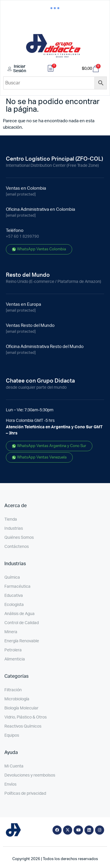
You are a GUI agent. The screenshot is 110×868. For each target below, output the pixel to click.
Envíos (10, 784)
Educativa (14, 596)
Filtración (13, 690)
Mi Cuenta (14, 766)
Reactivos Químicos (23, 726)
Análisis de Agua (20, 614)
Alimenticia (15, 659)
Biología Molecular (21, 708)
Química (12, 577)
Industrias (14, 529)
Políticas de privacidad (25, 794)
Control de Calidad (22, 623)
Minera (11, 632)
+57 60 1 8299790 (22, 237)
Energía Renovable (22, 641)
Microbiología (17, 699)
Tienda (11, 519)
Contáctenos (17, 547)
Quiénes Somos (19, 538)
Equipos (12, 735)
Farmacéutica (17, 587)
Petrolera (13, 650)
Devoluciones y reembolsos (30, 775)
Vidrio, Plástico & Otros (26, 717)
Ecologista (14, 605)
